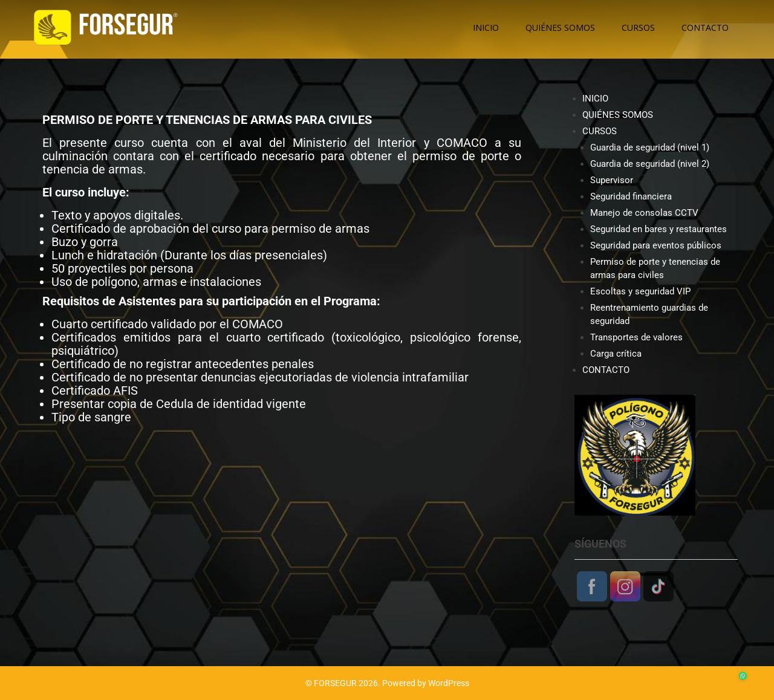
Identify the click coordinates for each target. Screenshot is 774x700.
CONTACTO (705, 28)
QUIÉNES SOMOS (560, 28)
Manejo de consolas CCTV (644, 213)
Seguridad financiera (631, 196)
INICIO (486, 28)
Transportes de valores (636, 337)
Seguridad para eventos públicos (656, 245)
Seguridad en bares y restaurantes (659, 229)
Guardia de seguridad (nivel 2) (650, 164)
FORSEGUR (335, 683)
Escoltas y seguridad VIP (640, 291)
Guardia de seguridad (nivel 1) (650, 147)
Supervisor (612, 180)
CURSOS (638, 28)
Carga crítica (616, 354)
